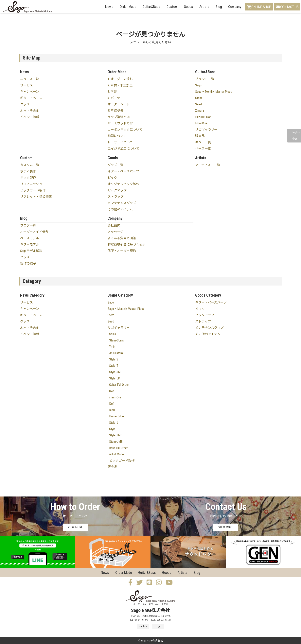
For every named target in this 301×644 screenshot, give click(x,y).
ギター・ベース (31, 98)
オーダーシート (119, 104)
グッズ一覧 (115, 165)
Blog (219, 7)
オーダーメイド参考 (34, 232)
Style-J (114, 423)
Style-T (114, 366)
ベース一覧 (203, 149)
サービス (27, 85)
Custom (172, 7)
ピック (112, 178)
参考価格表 (115, 111)
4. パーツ (114, 98)
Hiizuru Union (203, 117)
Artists (204, 7)
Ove (112, 391)
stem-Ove (115, 397)
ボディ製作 (28, 171)
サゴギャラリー (206, 130)
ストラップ (115, 197)
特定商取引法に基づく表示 (127, 244)
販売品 (200, 136)
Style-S (114, 359)
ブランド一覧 (205, 79)
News (109, 7)
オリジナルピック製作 (123, 184)
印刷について (117, 136)
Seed (198, 104)
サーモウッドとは (120, 123)
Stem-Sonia (116, 340)
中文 (295, 139)
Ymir (112, 347)
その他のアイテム (120, 209)
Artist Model (117, 454)
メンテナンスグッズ (122, 203)
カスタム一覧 (30, 165)
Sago (198, 85)
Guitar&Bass (151, 7)
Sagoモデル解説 (31, 251)
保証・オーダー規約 (122, 251)
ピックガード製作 (33, 190)
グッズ (25, 104)
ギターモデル (30, 244)
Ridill (112, 410)
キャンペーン (30, 92)
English (296, 132)
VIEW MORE (75, 527)
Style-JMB (116, 435)
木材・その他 (30, 111)
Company (235, 7)
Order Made (128, 7)
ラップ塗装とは (119, 117)
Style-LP (115, 378)
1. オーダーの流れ (120, 79)
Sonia (113, 334)
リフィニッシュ (31, 184)
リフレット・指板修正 (36, 197)
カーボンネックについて (125, 130)
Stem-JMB (116, 442)
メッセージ (115, 232)
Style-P (114, 429)
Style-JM (115, 372)
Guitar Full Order (119, 385)
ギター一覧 (203, 142)
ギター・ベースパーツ (123, 171)
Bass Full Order (118, 448)
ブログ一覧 (28, 226)
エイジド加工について (123, 149)
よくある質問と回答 (122, 238)
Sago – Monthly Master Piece (214, 92)
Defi (112, 404)
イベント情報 (30, 117)
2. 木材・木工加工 (120, 85)
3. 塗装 (112, 92)
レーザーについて (120, 142)
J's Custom (116, 353)
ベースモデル (30, 238)
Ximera (200, 111)
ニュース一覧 (30, 79)
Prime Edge (116, 416)
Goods (188, 7)
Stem (199, 98)
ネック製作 (28, 178)
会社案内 (114, 226)
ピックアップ (117, 190)
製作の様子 (28, 263)
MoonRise (201, 123)
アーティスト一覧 (208, 165)
